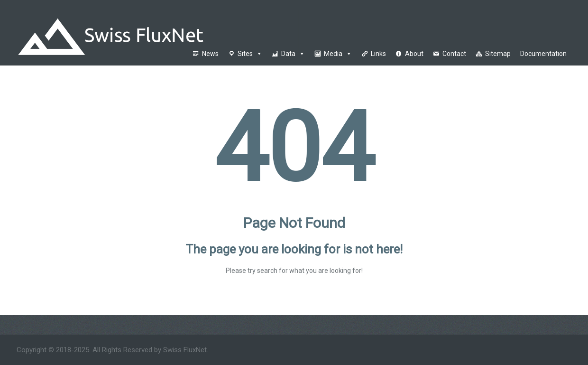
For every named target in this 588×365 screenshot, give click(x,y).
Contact (454, 54)
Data (293, 54)
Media (338, 54)
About (414, 54)
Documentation (543, 54)
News (210, 54)
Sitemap (498, 54)
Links (378, 54)
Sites (250, 54)
